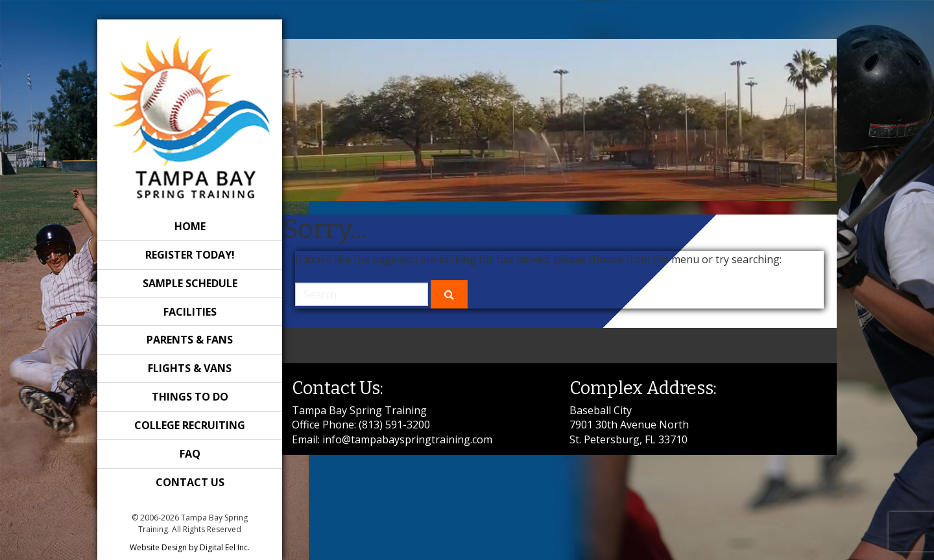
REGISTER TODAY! (190, 255)
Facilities (190, 312)
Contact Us (190, 482)
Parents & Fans (190, 340)
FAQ (190, 454)
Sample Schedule (190, 283)
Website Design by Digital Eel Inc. (190, 547)
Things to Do (190, 397)
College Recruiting (190, 425)
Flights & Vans (190, 368)
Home (190, 226)
